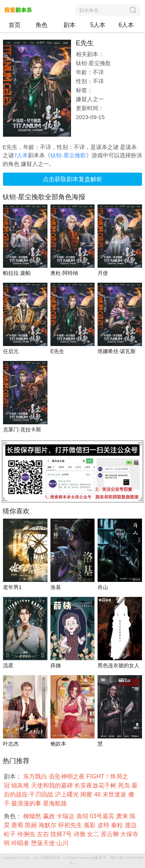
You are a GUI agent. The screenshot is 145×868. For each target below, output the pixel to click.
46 (98, 794)
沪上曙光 (68, 794)
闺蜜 (87, 794)
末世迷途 (115, 794)
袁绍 (83, 816)
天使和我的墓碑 (53, 785)
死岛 (125, 785)
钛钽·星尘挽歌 (68, 155)
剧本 (70, 25)
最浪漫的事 (27, 803)
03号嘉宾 (103, 816)
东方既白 (36, 776)
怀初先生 (71, 825)
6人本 (126, 25)
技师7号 (62, 834)
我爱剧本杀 (51, 858)
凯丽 (32, 825)
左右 (44, 834)
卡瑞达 (66, 816)
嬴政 (50, 816)
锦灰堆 (21, 785)
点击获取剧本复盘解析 (72, 179)
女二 (94, 834)
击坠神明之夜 (68, 776)
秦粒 (118, 825)
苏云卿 (111, 834)
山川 (63, 843)
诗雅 (80, 834)
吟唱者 (21, 843)
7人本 (21, 155)
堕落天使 (44, 843)
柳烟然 (33, 816)
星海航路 (56, 803)
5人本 (98, 25)
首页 (15, 25)
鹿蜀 (18, 825)
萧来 (123, 816)
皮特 (104, 825)
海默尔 (48, 825)
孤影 (90, 825)
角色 (41, 25)
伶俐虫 (27, 834)
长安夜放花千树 (96, 785)
